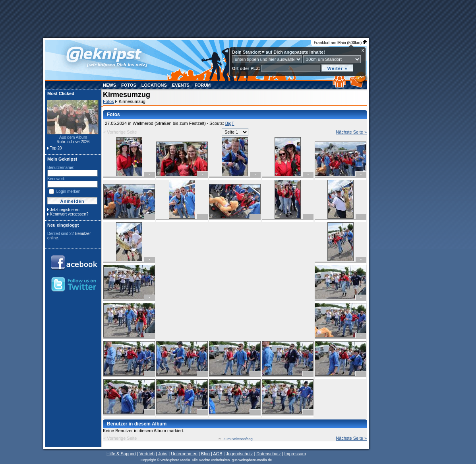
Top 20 (56, 148)
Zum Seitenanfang (238, 439)
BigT (230, 123)
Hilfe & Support (121, 454)
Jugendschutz (239, 454)
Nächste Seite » (351, 132)
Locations (154, 85)
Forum (203, 85)
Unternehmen (184, 454)
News (109, 85)
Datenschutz (268, 454)
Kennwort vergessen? (69, 214)
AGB (218, 454)
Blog (205, 454)
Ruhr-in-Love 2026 (73, 142)
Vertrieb (147, 454)
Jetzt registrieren (65, 210)
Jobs (163, 454)
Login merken (69, 191)
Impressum (295, 454)
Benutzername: (61, 168)
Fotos (129, 85)
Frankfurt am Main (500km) (341, 43)
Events (181, 85)
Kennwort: (56, 179)
